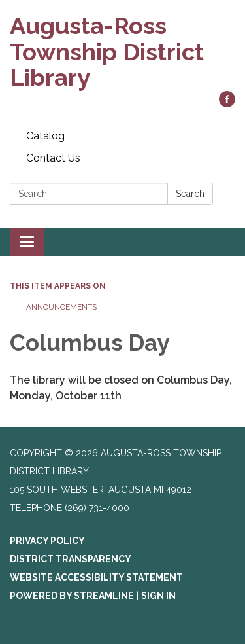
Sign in (158, 596)
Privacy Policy (47, 541)
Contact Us (53, 158)
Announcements (61, 307)
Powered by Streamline (72, 596)
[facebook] (227, 104)
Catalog (45, 136)
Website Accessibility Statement (96, 577)
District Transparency (71, 559)
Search (190, 194)
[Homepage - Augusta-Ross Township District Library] (122, 52)
